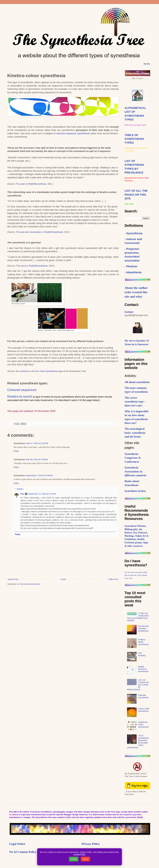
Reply (16, 451)
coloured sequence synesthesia (73, 133)
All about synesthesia (137, 382)
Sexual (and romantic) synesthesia (143, 628)
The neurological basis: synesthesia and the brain (135, 433)
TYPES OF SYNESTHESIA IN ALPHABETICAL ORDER (138, 617)
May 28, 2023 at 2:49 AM (37, 459)
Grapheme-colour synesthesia (143, 724)
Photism (132, 266)
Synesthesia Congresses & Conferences (133, 458)
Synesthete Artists (135, 491)
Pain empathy (142, 654)
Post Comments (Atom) (30, 584)
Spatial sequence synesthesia (143, 669)
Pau (22, 494)
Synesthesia (134, 233)
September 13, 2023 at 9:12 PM (42, 494)
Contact (129, 312)
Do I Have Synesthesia (46, 371)
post (23, 184)
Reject (85, 859)
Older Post (113, 579)
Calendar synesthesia (143, 696)
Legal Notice (17, 844)
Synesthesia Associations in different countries (136, 471)
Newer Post (13, 579)
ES (145, 64)
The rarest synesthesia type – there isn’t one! (135, 402)
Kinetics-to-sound (20, 396)
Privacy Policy (91, 844)
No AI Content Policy (23, 852)
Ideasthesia (134, 272)
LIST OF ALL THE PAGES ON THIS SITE (136, 195)
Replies (20, 489)
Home (63, 579)
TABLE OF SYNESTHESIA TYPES (134, 139)
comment (24, 371)
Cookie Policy (80, 854)
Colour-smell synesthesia (144, 710)
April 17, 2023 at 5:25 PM (37, 443)
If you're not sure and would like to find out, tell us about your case (136, 575)
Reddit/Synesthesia (37, 184)
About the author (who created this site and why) (136, 292)
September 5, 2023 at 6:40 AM (39, 475)
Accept (74, 859)
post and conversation (31, 232)
